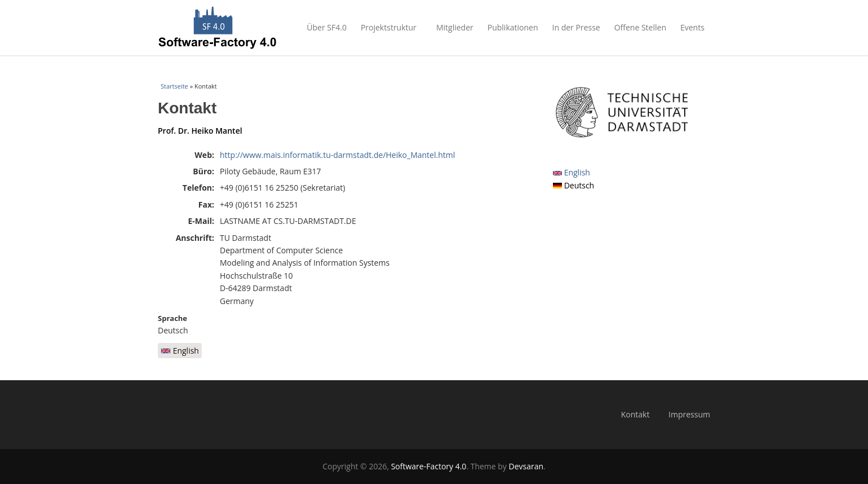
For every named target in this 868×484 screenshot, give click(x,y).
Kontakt (635, 414)
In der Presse (576, 27)
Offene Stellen (640, 27)
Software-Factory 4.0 (429, 466)
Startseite (174, 86)
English (180, 351)
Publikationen (513, 27)
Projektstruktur (391, 27)
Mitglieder (455, 27)
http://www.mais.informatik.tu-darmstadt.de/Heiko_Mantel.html (337, 155)
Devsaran (526, 466)
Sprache (172, 318)
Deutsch (573, 185)
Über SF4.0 (327, 27)
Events (695, 27)
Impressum (689, 414)
